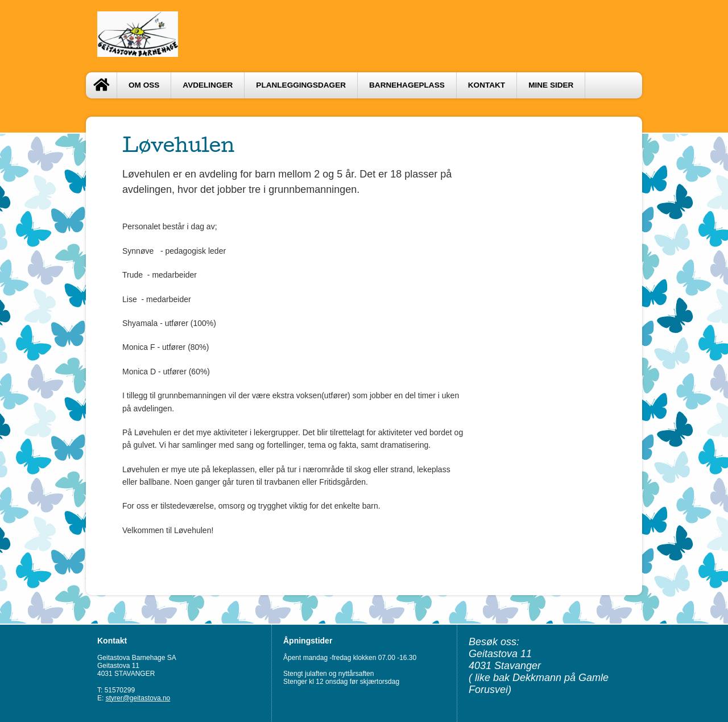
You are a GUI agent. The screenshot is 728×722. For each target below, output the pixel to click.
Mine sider (551, 85)
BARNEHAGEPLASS (407, 85)
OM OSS (144, 85)
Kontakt (487, 85)
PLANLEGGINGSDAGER (301, 85)
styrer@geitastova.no (138, 698)
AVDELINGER (208, 85)
